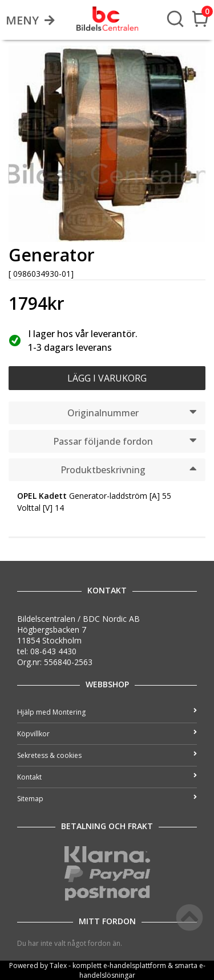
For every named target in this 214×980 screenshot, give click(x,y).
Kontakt (107, 777)
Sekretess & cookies (107, 755)
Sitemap (107, 799)
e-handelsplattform (135, 965)
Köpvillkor (107, 734)
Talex (58, 965)
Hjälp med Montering (107, 712)
